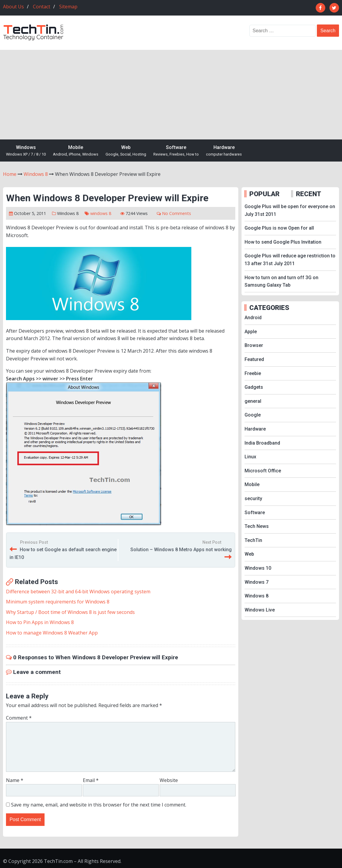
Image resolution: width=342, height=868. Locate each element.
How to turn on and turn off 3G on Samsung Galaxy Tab (281, 281)
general (253, 401)
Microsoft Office (263, 471)
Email (91, 780)
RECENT (309, 194)
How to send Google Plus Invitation (283, 242)
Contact (42, 7)
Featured (254, 359)
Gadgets (254, 387)
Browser (254, 345)
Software (176, 151)
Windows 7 (256, 582)
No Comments (177, 213)
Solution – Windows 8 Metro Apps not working (181, 550)
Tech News (257, 526)
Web (126, 151)
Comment (19, 718)
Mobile (76, 151)
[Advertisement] (171, 95)
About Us (13, 7)
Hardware (224, 151)
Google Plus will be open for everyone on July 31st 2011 (290, 210)
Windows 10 (258, 568)
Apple (251, 332)
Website (169, 780)
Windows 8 (68, 213)
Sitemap (68, 7)
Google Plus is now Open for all (279, 228)
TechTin (253, 540)
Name (15, 780)
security (253, 498)
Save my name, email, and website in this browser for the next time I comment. (99, 805)
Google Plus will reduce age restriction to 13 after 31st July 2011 (290, 260)
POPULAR (264, 194)
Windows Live (260, 610)
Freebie (253, 373)
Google (253, 415)
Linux (250, 457)
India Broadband (262, 443)
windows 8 (101, 213)
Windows (26, 151)
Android (253, 318)
